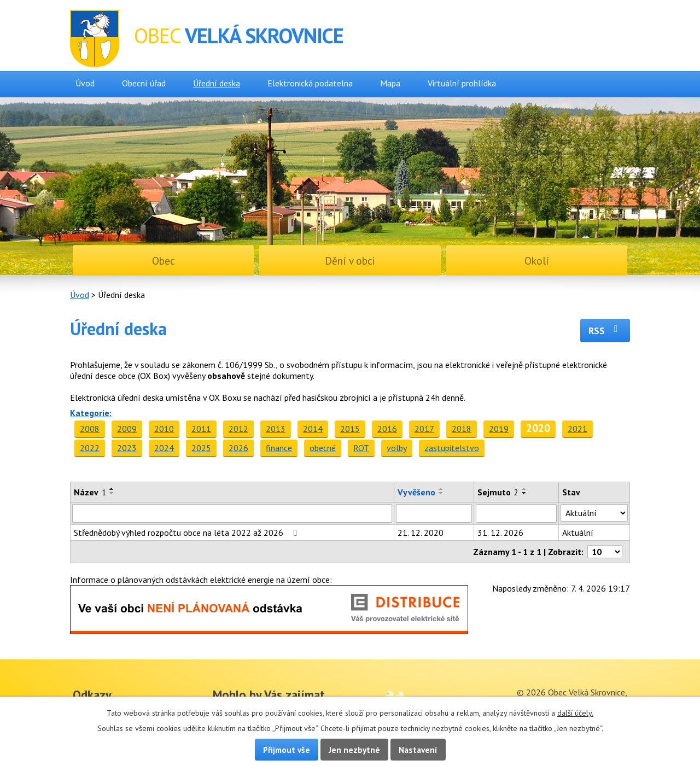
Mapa (390, 83)
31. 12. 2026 (500, 533)
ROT (361, 448)
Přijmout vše (287, 750)
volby (397, 448)
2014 (313, 429)
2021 (577, 429)
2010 (164, 429)
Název (90, 492)
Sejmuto (498, 492)
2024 (164, 448)
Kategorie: (91, 413)
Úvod (85, 83)
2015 (350, 429)
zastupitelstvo (452, 448)
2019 (499, 429)
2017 (424, 429)
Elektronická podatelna (310, 83)
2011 (201, 429)
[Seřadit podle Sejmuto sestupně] (524, 493)
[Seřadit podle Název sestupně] (112, 493)
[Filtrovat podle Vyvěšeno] (434, 513)
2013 (276, 429)
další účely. (575, 713)
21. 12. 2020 (421, 533)
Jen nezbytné (354, 750)
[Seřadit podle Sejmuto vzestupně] (524, 489)
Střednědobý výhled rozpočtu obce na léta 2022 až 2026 (187, 533)
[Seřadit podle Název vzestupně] (112, 489)
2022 (90, 448)
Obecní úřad (144, 83)
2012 (238, 429)
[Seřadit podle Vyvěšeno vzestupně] (441, 489)
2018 (462, 429)
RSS (605, 331)
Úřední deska (217, 83)
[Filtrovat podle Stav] (594, 513)
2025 (201, 448)
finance (279, 448)
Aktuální (578, 533)
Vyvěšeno (416, 492)
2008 (90, 429)
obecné (323, 448)
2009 (127, 429)
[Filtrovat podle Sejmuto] (516, 513)
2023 (127, 448)
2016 (387, 429)
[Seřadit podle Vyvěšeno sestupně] (441, 493)
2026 (238, 448)
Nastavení (418, 750)
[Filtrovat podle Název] (232, 513)
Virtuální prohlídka (462, 83)
